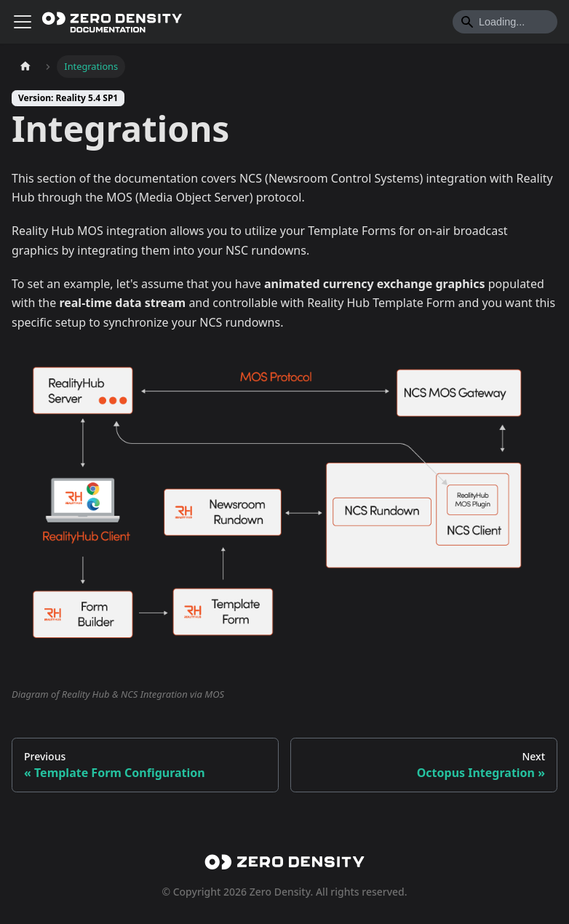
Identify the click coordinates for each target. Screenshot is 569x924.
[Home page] (25, 67)
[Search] (505, 22)
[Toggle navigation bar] (23, 22)
